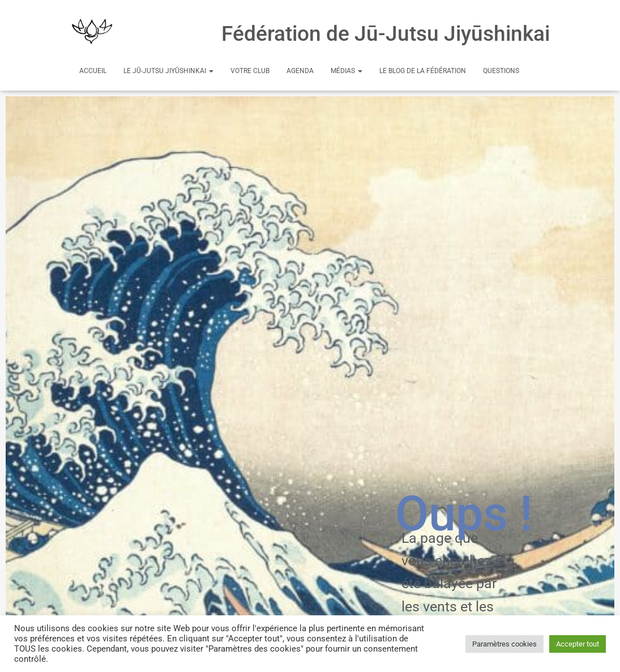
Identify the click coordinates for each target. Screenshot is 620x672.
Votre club (250, 71)
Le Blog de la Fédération (423, 71)
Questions (501, 71)
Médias (347, 71)
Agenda (300, 71)
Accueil (93, 71)
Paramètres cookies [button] (504, 644)
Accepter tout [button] (578, 644)
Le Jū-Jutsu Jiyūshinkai (168, 71)
